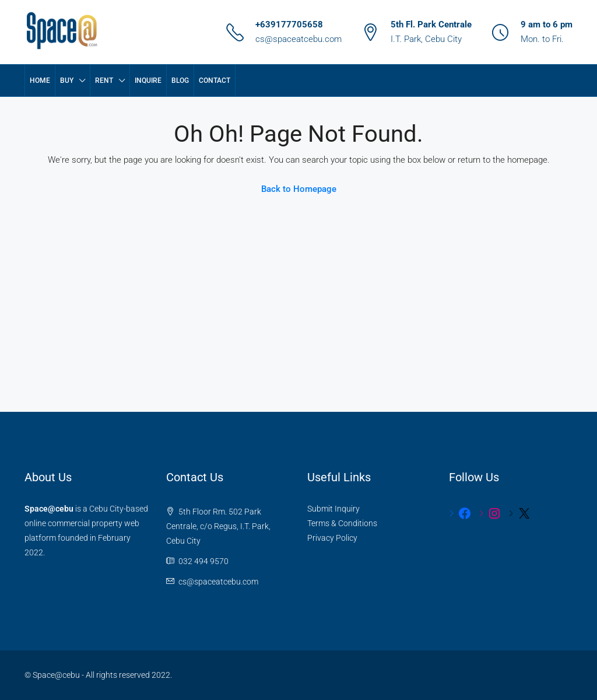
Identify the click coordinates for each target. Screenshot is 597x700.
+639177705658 (289, 24)
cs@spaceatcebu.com (298, 39)
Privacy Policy (332, 538)
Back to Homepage (299, 189)
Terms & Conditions (342, 523)
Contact (215, 80)
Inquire (148, 80)
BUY (67, 80)
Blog (180, 80)
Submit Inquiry (333, 509)
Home (40, 80)
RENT (104, 80)
